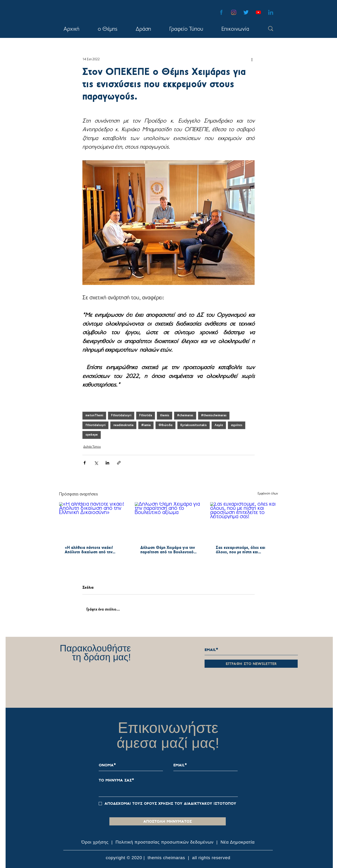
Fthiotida (146, 416)
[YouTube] (258, 12)
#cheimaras (185, 416)
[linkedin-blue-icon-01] (271, 12)
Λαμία (219, 425)
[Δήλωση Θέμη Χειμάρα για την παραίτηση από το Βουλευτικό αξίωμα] (169, 521)
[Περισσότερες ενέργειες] (252, 59)
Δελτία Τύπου (92, 447)
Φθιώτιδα (165, 425)
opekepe (92, 435)
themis (165, 416)
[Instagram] (234, 12)
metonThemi (94, 416)
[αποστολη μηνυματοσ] (168, 821)
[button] (143, 29)
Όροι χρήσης (96, 842)
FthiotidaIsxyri (121, 416)
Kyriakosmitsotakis (194, 425)
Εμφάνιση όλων (268, 494)
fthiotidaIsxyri (95, 425)
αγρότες (237, 425)
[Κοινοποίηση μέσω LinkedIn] (107, 463)
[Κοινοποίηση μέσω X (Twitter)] (96, 463)
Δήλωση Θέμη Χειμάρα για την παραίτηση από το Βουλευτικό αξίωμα (168, 550)
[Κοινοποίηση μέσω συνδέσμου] (119, 463)
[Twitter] (246, 12)
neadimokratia (123, 425)
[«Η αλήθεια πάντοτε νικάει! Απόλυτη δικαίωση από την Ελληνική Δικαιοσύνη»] (93, 521)
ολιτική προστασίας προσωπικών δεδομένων (166, 842)
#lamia (146, 425)
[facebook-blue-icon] (221, 12)
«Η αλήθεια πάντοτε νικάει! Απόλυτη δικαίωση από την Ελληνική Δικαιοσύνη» (89, 550)
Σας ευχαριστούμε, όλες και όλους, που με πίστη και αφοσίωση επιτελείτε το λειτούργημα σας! (241, 550)
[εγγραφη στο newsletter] (251, 664)
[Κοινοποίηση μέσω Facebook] (85, 463)
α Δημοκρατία (240, 842)
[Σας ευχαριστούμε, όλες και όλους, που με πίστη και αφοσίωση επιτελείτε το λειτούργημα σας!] (244, 521)
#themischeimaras (214, 416)
